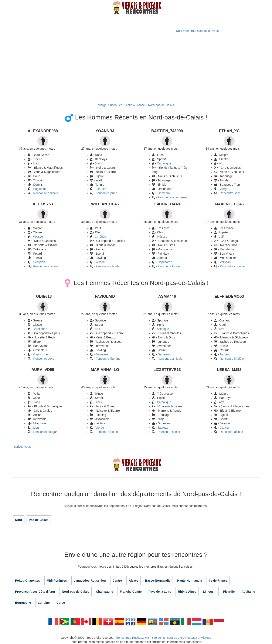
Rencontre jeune (106, 193)
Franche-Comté (131, 592)
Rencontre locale (169, 266)
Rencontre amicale (46, 193)
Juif (221, 237)
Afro (222, 163)
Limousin (210, 592)
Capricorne (165, 262)
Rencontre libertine (108, 359)
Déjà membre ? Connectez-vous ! (198, 31)
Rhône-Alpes (187, 592)
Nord (19, 520)
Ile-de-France (218, 581)
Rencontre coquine (232, 266)
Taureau (225, 354)
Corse (61, 603)
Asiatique (163, 329)
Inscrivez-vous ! (22, 447)
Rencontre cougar (45, 432)
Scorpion (101, 189)
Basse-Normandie (158, 581)
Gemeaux (164, 193)
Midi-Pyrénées (57, 581)
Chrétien (100, 237)
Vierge (224, 189)
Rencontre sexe (230, 193)
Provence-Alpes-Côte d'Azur (35, 592)
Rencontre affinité (231, 432)
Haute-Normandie (190, 581)
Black (36, 163)
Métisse (38, 237)
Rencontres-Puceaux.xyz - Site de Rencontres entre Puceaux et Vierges (164, 638)
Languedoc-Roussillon (90, 581)
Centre (117, 581)
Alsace (134, 581)
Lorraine (44, 603)
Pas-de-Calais (39, 520)
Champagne (105, 592)
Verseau (101, 262)
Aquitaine (248, 592)
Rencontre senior (169, 432)
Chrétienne (40, 329)
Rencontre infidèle (107, 266)
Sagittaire (39, 189)
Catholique (164, 163)
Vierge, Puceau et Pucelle (115, 105)
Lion (36, 428)
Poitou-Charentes (28, 581)
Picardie (229, 592)
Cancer (225, 428)
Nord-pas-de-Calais (161, 105)
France (140, 105)
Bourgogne (23, 603)
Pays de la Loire (160, 592)
